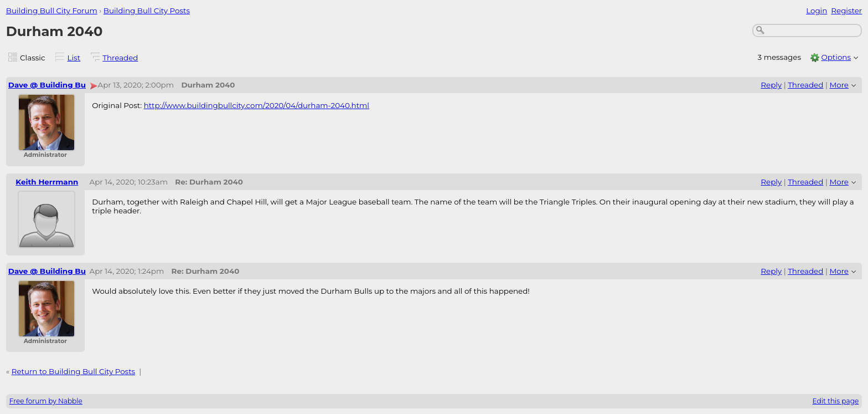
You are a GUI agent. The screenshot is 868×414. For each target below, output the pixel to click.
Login (817, 11)
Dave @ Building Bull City (58, 85)
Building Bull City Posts (147, 11)
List (74, 58)
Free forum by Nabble (46, 401)
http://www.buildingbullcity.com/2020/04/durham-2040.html (257, 105)
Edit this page (836, 401)
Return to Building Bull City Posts (73, 371)
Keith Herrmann (47, 182)
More (839, 85)
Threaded (120, 58)
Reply (771, 85)
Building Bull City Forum (52, 11)
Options (836, 57)
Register (846, 11)
